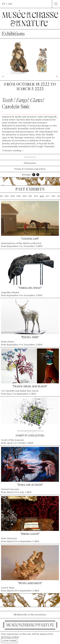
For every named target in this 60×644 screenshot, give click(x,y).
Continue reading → (13, 150)
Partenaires (30, 163)
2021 (30, 196)
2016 (54, 196)
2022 (25, 196)
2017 (48, 196)
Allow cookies (9, 641)
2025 (7, 196)
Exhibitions (13, 34)
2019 (36, 196)
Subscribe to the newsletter (32, 615)
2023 (19, 196)
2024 (13, 196)
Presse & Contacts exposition (30, 169)
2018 (42, 196)
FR (4, 4)
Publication (30, 157)
